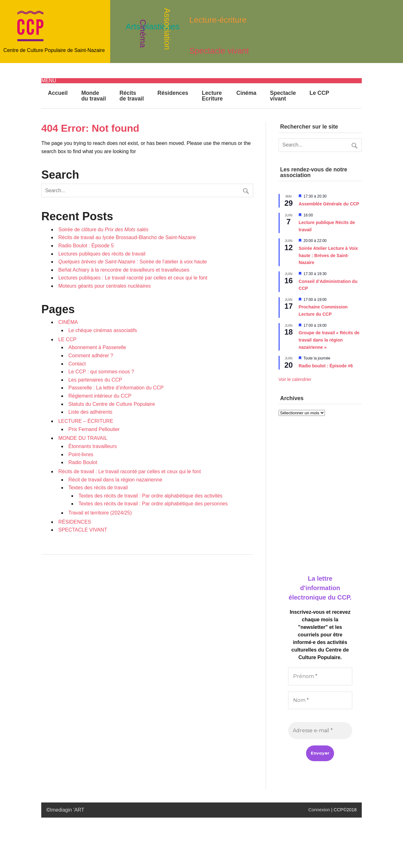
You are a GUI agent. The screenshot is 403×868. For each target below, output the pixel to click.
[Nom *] (320, 700)
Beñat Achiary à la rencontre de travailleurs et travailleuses (124, 270)
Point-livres (81, 454)
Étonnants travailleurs (93, 446)
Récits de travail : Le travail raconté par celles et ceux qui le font (130, 471)
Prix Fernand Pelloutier (94, 429)
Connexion (319, 810)
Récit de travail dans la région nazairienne (115, 480)
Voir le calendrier (295, 379)
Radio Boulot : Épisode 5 (86, 246)
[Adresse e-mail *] (320, 731)
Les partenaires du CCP (95, 380)
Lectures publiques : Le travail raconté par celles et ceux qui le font (133, 278)
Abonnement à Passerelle (97, 347)
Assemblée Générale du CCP (329, 204)
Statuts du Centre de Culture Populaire (112, 404)
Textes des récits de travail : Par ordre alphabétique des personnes (153, 504)
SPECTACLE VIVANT (83, 530)
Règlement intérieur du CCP (100, 396)
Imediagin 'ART (67, 810)
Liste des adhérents (90, 412)
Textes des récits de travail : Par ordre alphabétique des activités (150, 496)
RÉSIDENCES (75, 522)
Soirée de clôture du (103, 230)
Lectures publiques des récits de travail (102, 254)
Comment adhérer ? (91, 356)
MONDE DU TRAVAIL (83, 438)
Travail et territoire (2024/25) (100, 513)
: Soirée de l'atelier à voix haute (133, 262)
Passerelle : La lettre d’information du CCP (116, 388)
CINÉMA (68, 322)
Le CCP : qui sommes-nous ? (101, 372)
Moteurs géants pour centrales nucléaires (105, 286)
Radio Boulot (83, 462)
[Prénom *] (320, 676)
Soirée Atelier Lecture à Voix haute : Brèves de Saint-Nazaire (328, 255)
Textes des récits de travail (98, 488)
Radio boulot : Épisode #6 (326, 366)
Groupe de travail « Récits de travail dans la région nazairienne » (329, 340)
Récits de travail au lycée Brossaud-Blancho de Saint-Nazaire (127, 237)
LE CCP (67, 339)
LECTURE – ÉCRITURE (86, 421)
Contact (77, 364)
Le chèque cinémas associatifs (103, 330)
